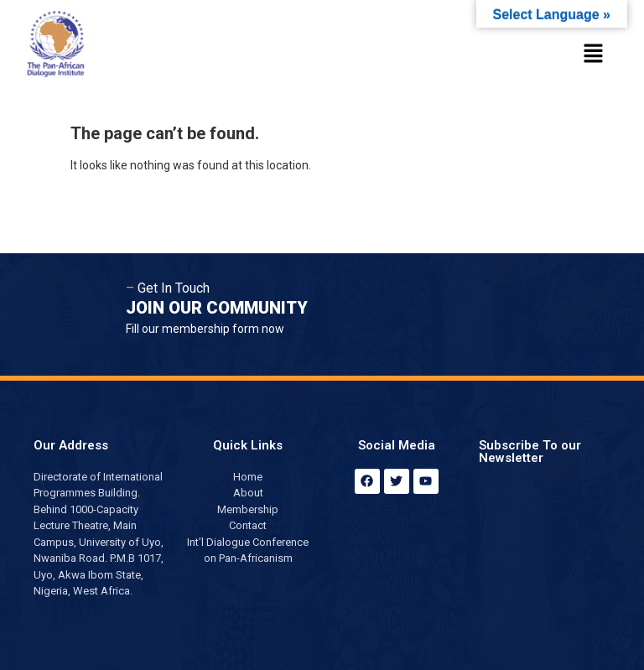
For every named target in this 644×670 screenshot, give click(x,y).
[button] (594, 55)
